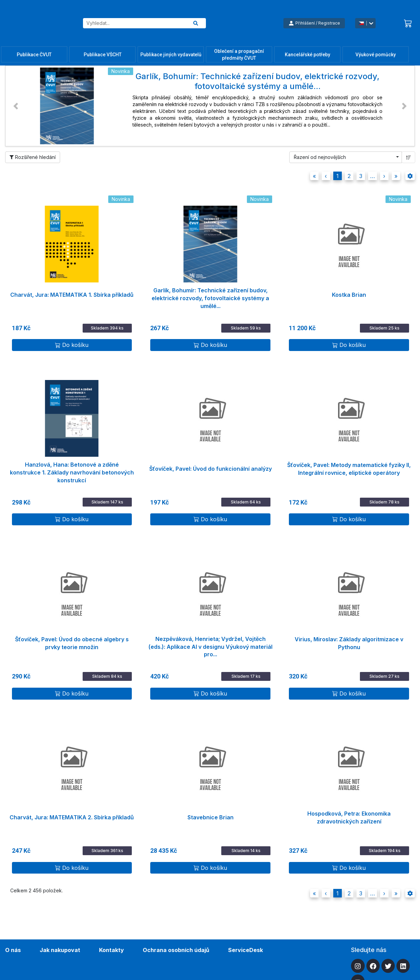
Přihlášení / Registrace (314, 23)
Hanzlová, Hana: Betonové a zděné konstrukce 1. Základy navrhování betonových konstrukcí (72, 469)
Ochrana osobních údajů (176, 950)
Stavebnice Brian (211, 817)
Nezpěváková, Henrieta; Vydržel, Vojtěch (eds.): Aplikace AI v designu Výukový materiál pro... (211, 644)
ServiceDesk (246, 950)
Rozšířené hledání (33, 157)
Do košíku (72, 345)
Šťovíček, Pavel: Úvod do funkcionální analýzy (211, 469)
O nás (13, 950)
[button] (16, 106)
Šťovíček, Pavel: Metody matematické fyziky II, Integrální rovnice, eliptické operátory (349, 469)
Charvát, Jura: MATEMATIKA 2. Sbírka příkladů (72, 817)
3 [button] (361, 176)
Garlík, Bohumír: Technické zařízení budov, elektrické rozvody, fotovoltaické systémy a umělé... (210, 295)
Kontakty (111, 950)
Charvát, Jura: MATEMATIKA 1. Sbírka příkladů (72, 295)
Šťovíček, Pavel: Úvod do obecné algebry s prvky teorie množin (72, 643)
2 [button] (349, 176)
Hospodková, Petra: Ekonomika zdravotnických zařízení (349, 817)
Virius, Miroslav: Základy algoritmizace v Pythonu (349, 643)
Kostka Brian (349, 295)
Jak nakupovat (60, 950)
